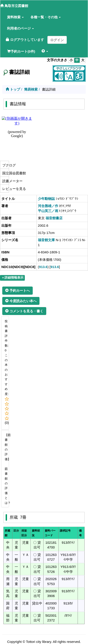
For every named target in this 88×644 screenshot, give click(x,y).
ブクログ (5, 165)
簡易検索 (31, 89)
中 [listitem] (77, 60)
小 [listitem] (71, 60)
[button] (15, 17)
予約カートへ (17, 290)
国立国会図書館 (5, 173)
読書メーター (5, 181)
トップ (13, 89)
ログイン (57, 40)
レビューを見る (5, 189)
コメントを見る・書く (24, 311)
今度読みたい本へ (21, 301)
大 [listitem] (83, 60)
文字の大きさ (57, 60)
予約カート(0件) (21, 51)
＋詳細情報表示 (12, 278)
